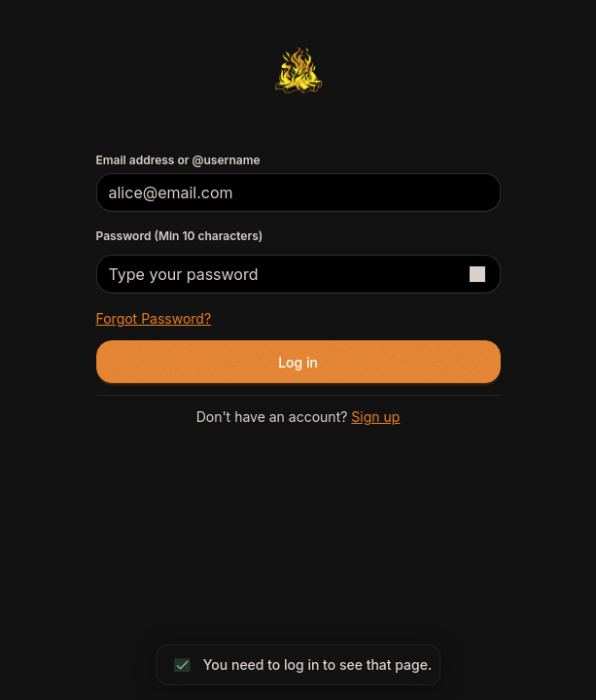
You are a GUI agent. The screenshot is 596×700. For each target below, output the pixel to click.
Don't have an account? (298, 417)
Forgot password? (154, 318)
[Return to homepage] (298, 70)
